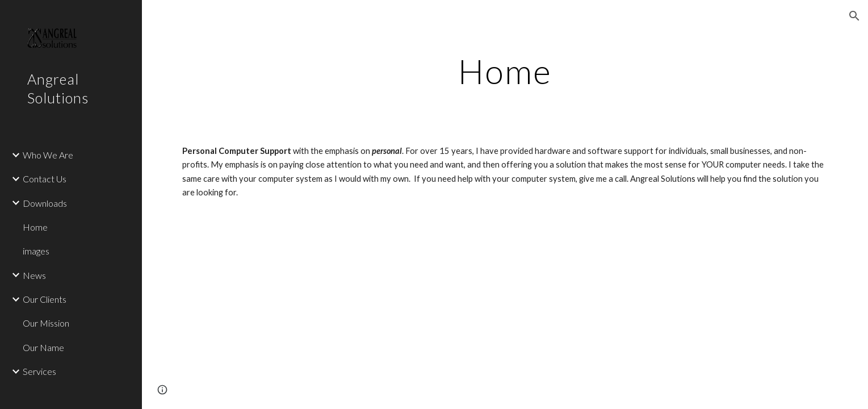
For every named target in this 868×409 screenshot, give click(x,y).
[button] (854, 16)
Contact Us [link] (45, 179)
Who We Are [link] (48, 155)
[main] (505, 71)
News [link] (34, 275)
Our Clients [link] (45, 299)
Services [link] (39, 371)
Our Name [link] (43, 347)
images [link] (36, 251)
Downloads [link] (45, 203)
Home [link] (35, 227)
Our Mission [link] (46, 323)
